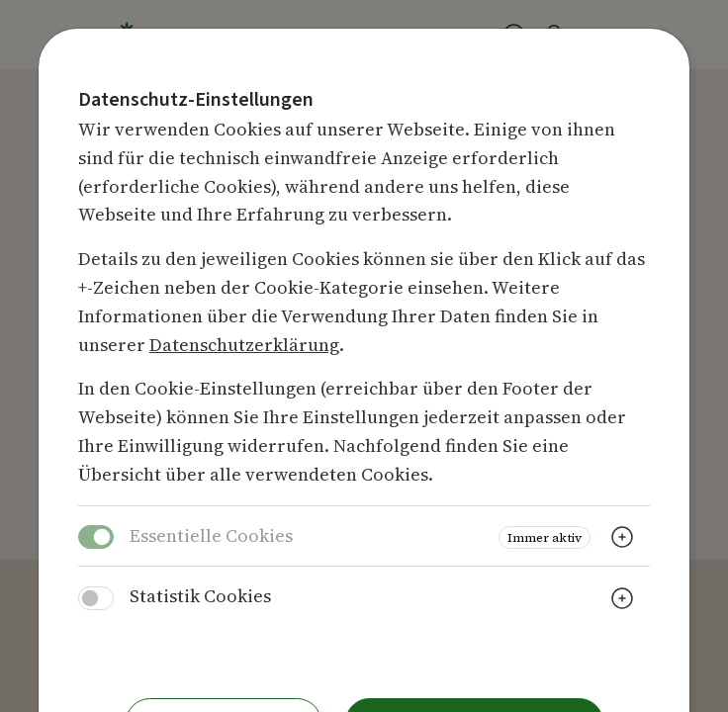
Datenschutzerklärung (244, 345)
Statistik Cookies (200, 596)
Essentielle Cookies (211, 535)
